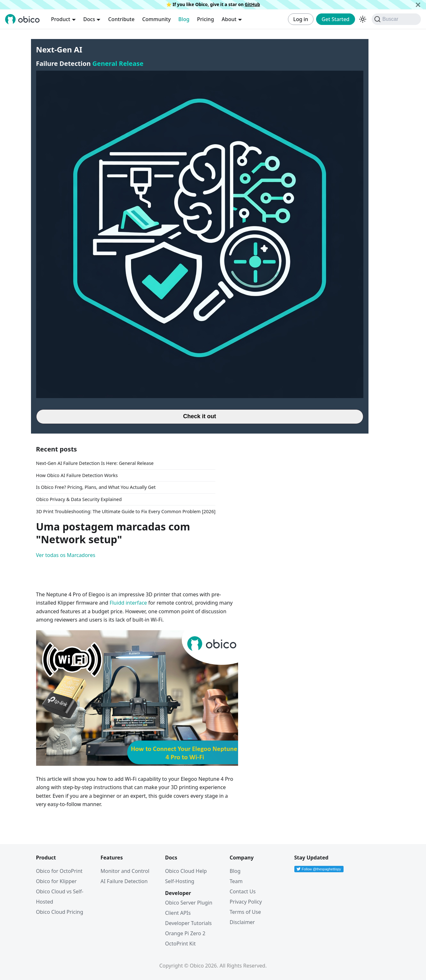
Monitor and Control (125, 871)
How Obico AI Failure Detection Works (77, 475)
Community (156, 19)
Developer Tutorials (189, 923)
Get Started (335, 19)
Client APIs (178, 913)
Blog (184, 19)
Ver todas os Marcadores (66, 555)
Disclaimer (242, 922)
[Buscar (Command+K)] (396, 19)
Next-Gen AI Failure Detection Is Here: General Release (95, 463)
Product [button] (61, 19)
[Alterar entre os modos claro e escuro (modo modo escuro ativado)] (363, 19)
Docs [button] (89, 19)
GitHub (252, 4)
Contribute (121, 19)
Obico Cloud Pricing (60, 912)
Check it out (200, 416)
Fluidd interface (128, 603)
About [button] (229, 19)
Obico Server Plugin (189, 903)
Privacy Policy (246, 902)
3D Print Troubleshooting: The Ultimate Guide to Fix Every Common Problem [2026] (126, 511)
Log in (301, 19)
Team (236, 881)
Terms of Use (245, 912)
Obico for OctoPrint (59, 871)
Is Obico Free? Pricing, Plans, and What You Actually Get (96, 487)
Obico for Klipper (56, 881)
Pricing (206, 19)
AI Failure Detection (124, 881)
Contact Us (243, 891)
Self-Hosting (180, 881)
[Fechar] (418, 5)
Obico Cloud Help (186, 871)
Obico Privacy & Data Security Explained (79, 499)
